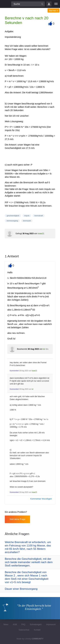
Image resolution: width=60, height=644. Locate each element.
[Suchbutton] (42, 4)
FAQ (23, 624)
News (6, 624)
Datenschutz (24, 630)
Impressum (51, 624)
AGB (15, 624)
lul (44, 349)
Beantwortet (22, 349)
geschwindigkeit (13, 216)
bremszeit (27, 221)
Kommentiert (14, 371)
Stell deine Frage (17, 519)
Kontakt (37, 630)
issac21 (41, 234)
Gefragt (19, 234)
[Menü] (56, 4)
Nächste (54, 11)
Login (49, 4)
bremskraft (39, 216)
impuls (27, 216)
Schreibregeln (36, 624)
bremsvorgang (12, 221)
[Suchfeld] (28, 4)
